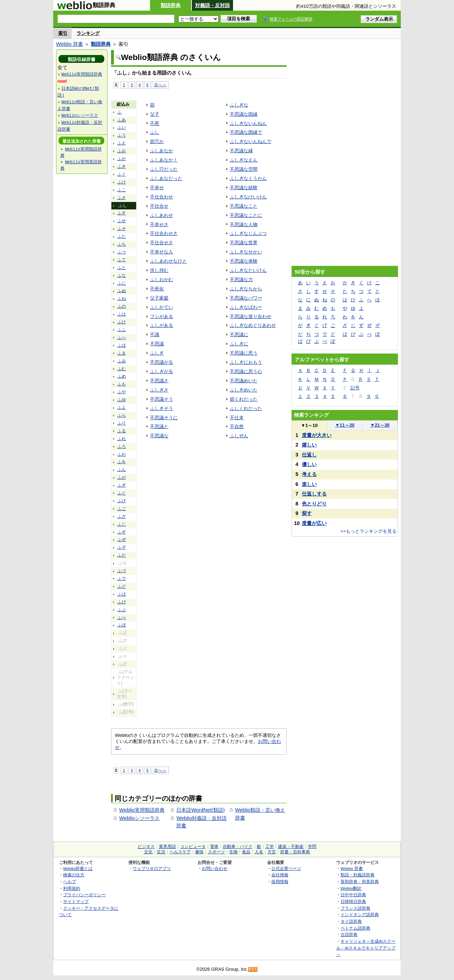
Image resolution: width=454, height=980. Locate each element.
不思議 (157, 344)
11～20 (345, 425)
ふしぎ (157, 353)
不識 (155, 335)
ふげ (122, 501)
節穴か (157, 141)
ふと (122, 268)
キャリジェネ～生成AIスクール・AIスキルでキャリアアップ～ (366, 948)
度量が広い (314, 523)
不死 (155, 123)
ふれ (122, 439)
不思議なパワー (246, 298)
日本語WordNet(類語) (200, 810)
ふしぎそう (162, 408)
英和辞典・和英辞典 (360, 882)
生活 (161, 852)
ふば (122, 594)
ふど (122, 586)
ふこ (122, 190)
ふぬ (122, 291)
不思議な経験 (244, 188)
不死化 (157, 289)
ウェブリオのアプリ (152, 868)
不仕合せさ (162, 243)
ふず (122, 532)
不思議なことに (246, 215)
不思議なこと (244, 206)
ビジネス (146, 847)
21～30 (380, 425)
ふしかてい (162, 307)
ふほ (122, 345)
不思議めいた (244, 381)
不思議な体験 (244, 261)
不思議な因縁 (244, 114)
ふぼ (122, 625)
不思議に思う (244, 353)
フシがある (162, 316)
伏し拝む (159, 270)
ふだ (122, 555)
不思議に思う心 (246, 371)
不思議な (159, 436)
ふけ (122, 182)
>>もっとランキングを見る (369, 531)
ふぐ (122, 493)
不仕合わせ (162, 197)
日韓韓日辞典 (353, 901)
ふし (155, 132)
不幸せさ (159, 225)
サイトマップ (76, 901)
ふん (122, 470)
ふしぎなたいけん (248, 270)
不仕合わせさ (164, 233)
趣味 (199, 852)
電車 (214, 847)
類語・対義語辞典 (358, 875)
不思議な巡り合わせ (251, 316)
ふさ (122, 198)
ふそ (122, 229)
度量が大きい (317, 435)
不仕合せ (159, 206)
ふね (122, 299)
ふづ (122, 571)
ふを (122, 462)
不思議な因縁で (246, 132)
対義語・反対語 (212, 5)
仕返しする (314, 494)
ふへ (122, 338)
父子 (155, 114)
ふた (122, 236)
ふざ (122, 516)
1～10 (309, 425)
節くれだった (244, 399)
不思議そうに (164, 418)
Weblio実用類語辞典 (142, 810)
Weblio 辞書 (70, 44)
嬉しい (309, 445)
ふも (122, 384)
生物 (233, 852)
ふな (122, 275)
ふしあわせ (162, 215)
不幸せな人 (162, 252)
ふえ (122, 143)
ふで (122, 579)
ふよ (122, 407)
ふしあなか (162, 151)
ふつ (122, 252)
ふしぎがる (162, 371)
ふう (122, 135)
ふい (122, 127)
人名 (259, 852)
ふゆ (122, 400)
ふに (122, 283)
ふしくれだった (246, 408)
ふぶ (122, 610)
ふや (122, 392)
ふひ (122, 322)
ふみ (122, 361)
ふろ (122, 447)
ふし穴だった (164, 169)
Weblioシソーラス (139, 818)
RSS (253, 970)
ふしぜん (239, 436)
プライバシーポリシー (84, 895)
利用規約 (72, 888)
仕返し (309, 455)
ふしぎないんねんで (251, 141)
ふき (122, 166)
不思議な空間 (244, 169)
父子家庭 (159, 298)
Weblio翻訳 (351, 888)
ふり (122, 423)
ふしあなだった (166, 178)
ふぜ (122, 540)
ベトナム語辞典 (355, 928)
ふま (122, 353)
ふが (122, 477)
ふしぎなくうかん (248, 178)
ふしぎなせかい (246, 252)
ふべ (122, 618)
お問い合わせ (215, 868)
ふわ (122, 454)
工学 (270, 847)
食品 (246, 852)
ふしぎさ (159, 390)
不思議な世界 (244, 243)
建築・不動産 (291, 847)
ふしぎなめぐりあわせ (253, 325)
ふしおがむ (162, 280)
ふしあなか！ (164, 160)
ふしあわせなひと (168, 261)
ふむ (122, 369)
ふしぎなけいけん (248, 197)
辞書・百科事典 (295, 852)
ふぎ (122, 485)
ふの (122, 306)
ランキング (88, 33)
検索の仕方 (74, 875)
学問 (312, 847)
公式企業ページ (286, 868)
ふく (122, 174)
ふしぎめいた (244, 390)
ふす (122, 213)
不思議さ (159, 381)
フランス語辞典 (355, 908)
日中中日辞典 (353, 895)
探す (307, 513)
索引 (63, 33)
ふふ (122, 330)
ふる (122, 431)
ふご (122, 509)
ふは (122, 314)
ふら (122, 415)
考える (309, 474)
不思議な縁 (241, 151)
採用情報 (280, 882)
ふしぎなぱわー (246, 307)
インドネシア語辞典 (360, 915)
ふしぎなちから (246, 289)
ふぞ (122, 547)
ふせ (122, 221)
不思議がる (162, 362)
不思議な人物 (244, 225)
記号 (355, 388)
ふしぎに (239, 344)
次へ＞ (160, 85)
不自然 (237, 426)
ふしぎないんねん (248, 123)
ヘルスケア (180, 852)
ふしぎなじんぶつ (248, 233)
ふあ (122, 120)
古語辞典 (349, 934)
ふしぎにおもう (246, 362)
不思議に (239, 335)
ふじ (122, 524)
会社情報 (280, 875)
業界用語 (167, 847)
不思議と (159, 426)
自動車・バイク (238, 847)
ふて (122, 260)
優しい (309, 464)
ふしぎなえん (244, 160)
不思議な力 (241, 280)
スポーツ (216, 852)
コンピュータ (193, 847)
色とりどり (314, 504)
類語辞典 (171, 5)
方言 (272, 852)
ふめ (122, 376)
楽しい (309, 484)
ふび (122, 602)
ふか (122, 159)
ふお (122, 151)
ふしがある (162, 325)
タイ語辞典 (351, 921)
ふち (122, 244)
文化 (148, 852)
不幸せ (157, 188)
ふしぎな (239, 105)
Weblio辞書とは (78, 868)
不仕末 (237, 418)
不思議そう (162, 399)
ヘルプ (70, 882)
